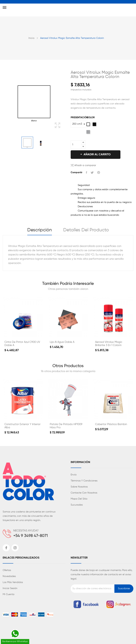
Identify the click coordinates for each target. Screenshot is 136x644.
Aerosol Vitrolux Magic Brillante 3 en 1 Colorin (109, 344)
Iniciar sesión (10, 588)
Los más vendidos (13, 582)
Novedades (9, 576)
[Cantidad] (76, 145)
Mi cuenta (8, 594)
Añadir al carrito (97, 155)
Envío (74, 475)
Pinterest (99, 172)
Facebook (6, 548)
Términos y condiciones (84, 481)
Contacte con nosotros (84, 493)
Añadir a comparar (83, 165)
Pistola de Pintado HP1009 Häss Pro (66, 426)
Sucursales (77, 505)
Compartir (87, 172)
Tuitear (92, 172)
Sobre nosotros (79, 487)
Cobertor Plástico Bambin (111, 424)
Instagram (15, 548)
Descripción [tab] (40, 230)
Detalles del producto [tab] (86, 230)
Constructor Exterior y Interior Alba (22, 426)
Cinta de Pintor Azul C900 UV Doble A (22, 344)
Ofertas (7, 570)
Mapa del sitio (79, 499)
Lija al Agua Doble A (62, 342)
